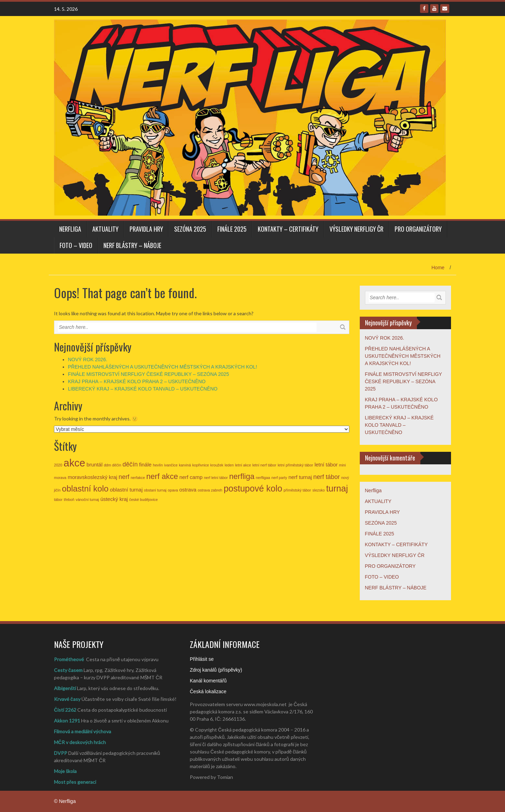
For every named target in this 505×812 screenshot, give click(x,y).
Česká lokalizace (208, 691)
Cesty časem (68, 670)
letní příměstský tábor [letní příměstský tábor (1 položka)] (295, 465)
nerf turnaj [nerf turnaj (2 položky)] (300, 477)
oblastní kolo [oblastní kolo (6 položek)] (85, 489)
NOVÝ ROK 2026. (88, 359)
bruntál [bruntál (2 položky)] (94, 465)
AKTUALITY (105, 229)
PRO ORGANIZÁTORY (418, 229)
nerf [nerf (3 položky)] (124, 477)
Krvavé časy (67, 699)
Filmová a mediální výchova (83, 731)
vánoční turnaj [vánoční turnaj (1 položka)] (87, 500)
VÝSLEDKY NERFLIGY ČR (356, 229)
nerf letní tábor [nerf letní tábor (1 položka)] (216, 478)
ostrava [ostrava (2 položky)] (188, 490)
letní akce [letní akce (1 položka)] (243, 465)
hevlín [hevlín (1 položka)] (158, 465)
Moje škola (65, 771)
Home (438, 268)
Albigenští (65, 688)
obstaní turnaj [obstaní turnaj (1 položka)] (155, 490)
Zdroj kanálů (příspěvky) (216, 670)
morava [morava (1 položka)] (60, 478)
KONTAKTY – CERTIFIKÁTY (288, 229)
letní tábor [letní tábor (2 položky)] (326, 465)
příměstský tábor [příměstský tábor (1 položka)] (297, 490)
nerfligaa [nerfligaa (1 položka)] (263, 478)
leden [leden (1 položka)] (229, 465)
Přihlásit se (202, 659)
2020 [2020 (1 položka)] (58, 465)
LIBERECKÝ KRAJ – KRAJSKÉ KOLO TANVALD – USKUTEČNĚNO (143, 389)
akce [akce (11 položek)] (75, 463)
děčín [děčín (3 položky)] (130, 464)
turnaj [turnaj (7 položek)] (337, 488)
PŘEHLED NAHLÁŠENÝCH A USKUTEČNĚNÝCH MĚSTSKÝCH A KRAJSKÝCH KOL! (162, 367)
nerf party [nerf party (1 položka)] (279, 478)
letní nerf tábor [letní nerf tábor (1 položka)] (265, 465)
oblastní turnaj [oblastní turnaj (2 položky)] (126, 490)
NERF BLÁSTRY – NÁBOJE (132, 245)
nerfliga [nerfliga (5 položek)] (242, 476)
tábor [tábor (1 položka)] (58, 500)
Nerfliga (70, 229)
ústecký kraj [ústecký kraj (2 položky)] (114, 499)
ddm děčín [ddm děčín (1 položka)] (112, 465)
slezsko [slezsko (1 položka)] (319, 490)
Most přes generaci (75, 782)
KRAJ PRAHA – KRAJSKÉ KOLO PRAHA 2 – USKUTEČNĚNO (137, 381)
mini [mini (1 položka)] (342, 465)
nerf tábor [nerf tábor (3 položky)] (326, 477)
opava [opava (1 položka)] (173, 490)
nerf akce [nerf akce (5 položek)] (162, 476)
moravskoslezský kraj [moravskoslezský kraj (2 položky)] (92, 477)
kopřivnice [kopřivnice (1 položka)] (201, 465)
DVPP (61, 753)
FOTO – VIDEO (76, 245)
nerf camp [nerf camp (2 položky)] (191, 477)
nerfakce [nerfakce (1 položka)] (138, 478)
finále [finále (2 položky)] (145, 465)
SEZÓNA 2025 (190, 229)
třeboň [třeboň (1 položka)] (69, 500)
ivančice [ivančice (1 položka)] (171, 465)
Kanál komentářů (208, 681)
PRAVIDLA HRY (146, 229)
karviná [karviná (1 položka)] (185, 465)
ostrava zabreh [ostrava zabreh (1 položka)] (210, 490)
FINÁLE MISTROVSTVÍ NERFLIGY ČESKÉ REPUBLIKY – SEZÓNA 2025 (148, 374)
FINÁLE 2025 (232, 229)
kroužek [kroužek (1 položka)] (217, 465)
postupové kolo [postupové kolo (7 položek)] (253, 488)
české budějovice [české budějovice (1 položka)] (143, 500)
